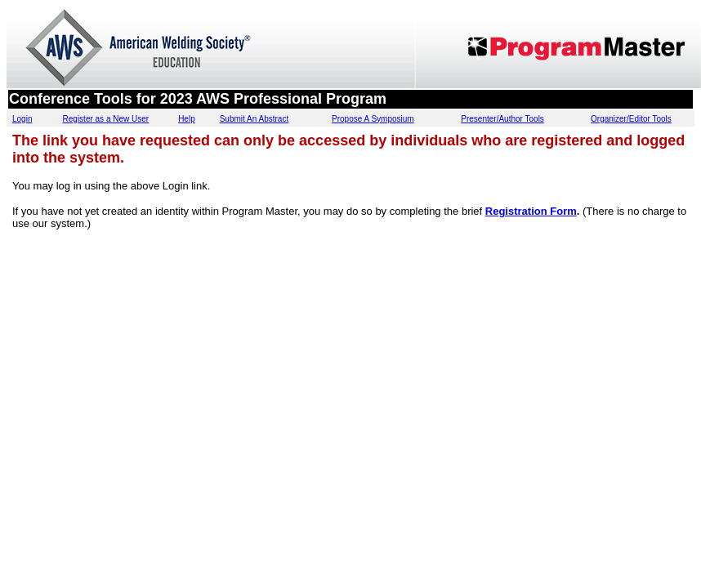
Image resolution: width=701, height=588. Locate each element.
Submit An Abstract (255, 119)
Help (187, 119)
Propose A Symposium (373, 119)
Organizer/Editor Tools (631, 119)
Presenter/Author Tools (502, 119)
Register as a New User (106, 119)
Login (22, 119)
